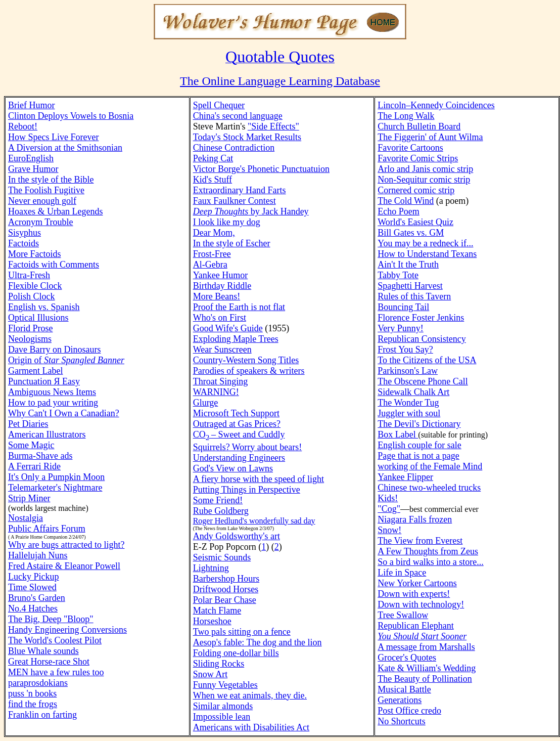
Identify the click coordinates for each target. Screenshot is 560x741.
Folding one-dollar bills (236, 653)
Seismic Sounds (222, 557)
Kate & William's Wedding (427, 668)
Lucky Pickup (34, 577)
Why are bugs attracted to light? (66, 545)
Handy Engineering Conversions (67, 630)
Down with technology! (421, 604)
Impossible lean (222, 717)
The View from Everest (420, 541)
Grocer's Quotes (407, 658)
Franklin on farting (42, 715)
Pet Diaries (28, 424)
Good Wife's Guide (228, 328)
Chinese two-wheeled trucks (429, 488)
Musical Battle (404, 689)
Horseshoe (212, 621)
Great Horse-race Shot (49, 662)
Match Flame (217, 611)
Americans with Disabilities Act (251, 727)
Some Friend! (218, 500)
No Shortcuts (402, 721)
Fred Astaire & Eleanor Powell (64, 566)
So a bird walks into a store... (430, 562)
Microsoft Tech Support (236, 413)
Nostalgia (26, 518)
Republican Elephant (415, 626)
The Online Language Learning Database (280, 81)
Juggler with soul (409, 413)
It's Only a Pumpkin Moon (56, 477)
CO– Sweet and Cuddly (239, 434)
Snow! (389, 530)
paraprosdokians (38, 683)
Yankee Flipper (405, 477)
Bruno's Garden (37, 598)
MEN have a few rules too (56, 672)
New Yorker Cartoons (417, 583)
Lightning (211, 568)
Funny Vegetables (225, 685)
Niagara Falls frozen (415, 519)
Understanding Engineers (239, 458)
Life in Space (402, 573)
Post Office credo (409, 711)
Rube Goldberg (221, 511)
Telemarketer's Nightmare (55, 488)
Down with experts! (414, 594)
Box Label (398, 434)
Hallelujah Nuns (38, 555)
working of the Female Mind (430, 466)
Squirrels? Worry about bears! (248, 447)
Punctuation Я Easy (44, 381)
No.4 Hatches (33, 608)
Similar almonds (223, 706)
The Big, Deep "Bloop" (51, 619)
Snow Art (211, 674)
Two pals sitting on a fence (242, 632)
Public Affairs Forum (47, 529)
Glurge (206, 403)
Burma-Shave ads (40, 456)
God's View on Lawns (233, 468)
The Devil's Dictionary (419, 424)
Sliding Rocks (219, 664)
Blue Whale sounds (43, 651)
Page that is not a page (418, 456)
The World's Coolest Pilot (55, 640)
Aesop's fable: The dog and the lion (258, 642)
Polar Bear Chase (225, 600)
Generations (400, 700)
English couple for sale (419, 445)
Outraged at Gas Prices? (237, 424)
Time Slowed (32, 587)
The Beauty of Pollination (425, 679)
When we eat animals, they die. (250, 695)
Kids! (388, 498)
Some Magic (31, 445)
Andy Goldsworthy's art (237, 536)
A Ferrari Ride (34, 466)
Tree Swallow (403, 615)
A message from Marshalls (426, 647)
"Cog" (389, 509)
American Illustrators (47, 434)
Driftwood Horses (226, 589)
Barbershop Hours (226, 579)
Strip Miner (29, 498)
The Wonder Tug (408, 403)
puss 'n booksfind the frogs (33, 699)
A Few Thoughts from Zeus (428, 551)
